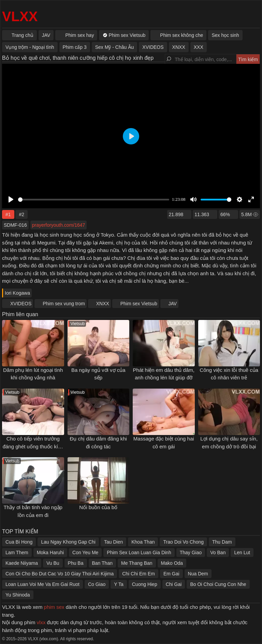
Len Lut (242, 552)
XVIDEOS (21, 304)
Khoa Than (143, 542)
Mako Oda (172, 563)
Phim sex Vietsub (139, 304)
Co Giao (97, 584)
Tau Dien (113, 542)
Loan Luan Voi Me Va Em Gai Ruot (42, 584)
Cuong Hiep (145, 584)
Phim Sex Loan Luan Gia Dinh (139, 552)
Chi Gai (174, 584)
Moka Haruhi (50, 552)
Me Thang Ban (137, 563)
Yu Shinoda (18, 595)
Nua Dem (198, 574)
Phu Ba (76, 563)
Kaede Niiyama (22, 563)
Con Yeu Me (85, 552)
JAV (173, 304)
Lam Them (17, 552)
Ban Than (102, 563)
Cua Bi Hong (19, 542)
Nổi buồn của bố (98, 507)
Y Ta (119, 584)
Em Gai (171, 574)
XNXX (103, 304)
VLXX (20, 16)
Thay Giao (191, 552)
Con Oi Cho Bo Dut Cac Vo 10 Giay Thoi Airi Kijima (60, 574)
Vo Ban (218, 552)
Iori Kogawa (17, 293)
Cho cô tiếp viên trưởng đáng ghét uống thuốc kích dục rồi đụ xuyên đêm (33, 446)
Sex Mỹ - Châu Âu (115, 47)
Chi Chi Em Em (139, 574)
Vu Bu (53, 563)
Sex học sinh (225, 35)
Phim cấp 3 (75, 47)
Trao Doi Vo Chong (183, 542)
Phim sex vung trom (64, 304)
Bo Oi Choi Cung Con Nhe (218, 584)
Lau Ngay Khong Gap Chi (68, 542)
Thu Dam (222, 542)
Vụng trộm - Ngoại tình (30, 47)
